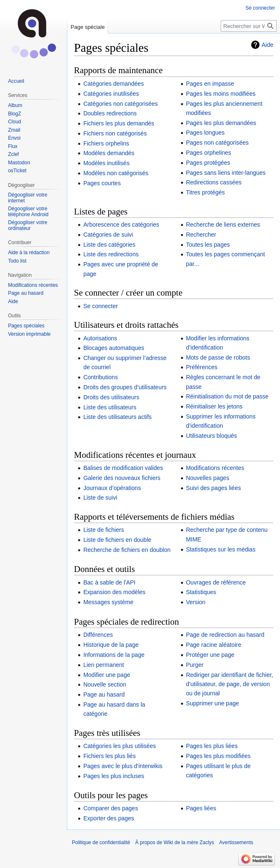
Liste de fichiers (103, 530)
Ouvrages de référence (216, 582)
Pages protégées (208, 163)
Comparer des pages (111, 808)
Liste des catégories (109, 245)
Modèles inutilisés (106, 163)
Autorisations (100, 338)
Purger (195, 665)
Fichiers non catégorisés (115, 133)
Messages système (108, 602)
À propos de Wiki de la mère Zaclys (174, 842)
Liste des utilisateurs (110, 407)
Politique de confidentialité (101, 842)
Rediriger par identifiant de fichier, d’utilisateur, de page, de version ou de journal (230, 684)
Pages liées (201, 808)
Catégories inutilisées (111, 94)
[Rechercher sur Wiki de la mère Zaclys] (249, 26)
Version (196, 602)
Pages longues (205, 133)
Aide (267, 45)
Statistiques (201, 592)
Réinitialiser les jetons (214, 406)
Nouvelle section (105, 684)
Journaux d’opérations (112, 488)
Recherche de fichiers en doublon (127, 550)
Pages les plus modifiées (218, 756)
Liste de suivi (100, 498)
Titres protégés (205, 192)
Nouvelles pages (208, 478)
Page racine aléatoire (214, 645)
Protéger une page (210, 655)
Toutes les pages (208, 245)
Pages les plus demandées (221, 123)
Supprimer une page (213, 703)
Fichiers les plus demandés (119, 123)
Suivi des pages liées (214, 488)
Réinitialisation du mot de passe (227, 396)
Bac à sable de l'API (109, 582)
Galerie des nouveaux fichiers (122, 478)
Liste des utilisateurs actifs (117, 417)
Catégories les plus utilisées (120, 746)
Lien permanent (103, 665)
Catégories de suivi (108, 235)
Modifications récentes (215, 468)
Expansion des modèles (114, 592)
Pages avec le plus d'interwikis (123, 766)
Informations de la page (114, 655)
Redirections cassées (214, 182)
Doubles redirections (110, 113)
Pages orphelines (209, 153)
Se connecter (101, 306)
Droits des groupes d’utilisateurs (125, 387)
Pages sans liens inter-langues (226, 173)
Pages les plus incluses (114, 776)
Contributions (101, 377)
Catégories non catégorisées (120, 104)
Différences (98, 635)
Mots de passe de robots (218, 357)
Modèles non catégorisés (116, 173)
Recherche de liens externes (223, 225)
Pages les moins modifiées (221, 94)
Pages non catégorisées (217, 143)
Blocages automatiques (114, 348)
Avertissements (236, 842)
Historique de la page (111, 645)
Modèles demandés (109, 153)
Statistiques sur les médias (221, 549)
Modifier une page (107, 675)
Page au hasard (104, 694)
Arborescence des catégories (121, 225)
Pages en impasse (210, 84)
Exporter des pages (108, 818)
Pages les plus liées (212, 746)
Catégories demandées (113, 84)
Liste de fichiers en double (117, 540)
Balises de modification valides (123, 468)
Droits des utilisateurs (111, 397)
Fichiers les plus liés (109, 756)
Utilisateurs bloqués (211, 436)
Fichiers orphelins (106, 143)
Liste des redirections (111, 254)
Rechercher (201, 235)
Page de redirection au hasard (225, 635)
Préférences (202, 367)
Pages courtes (102, 183)
